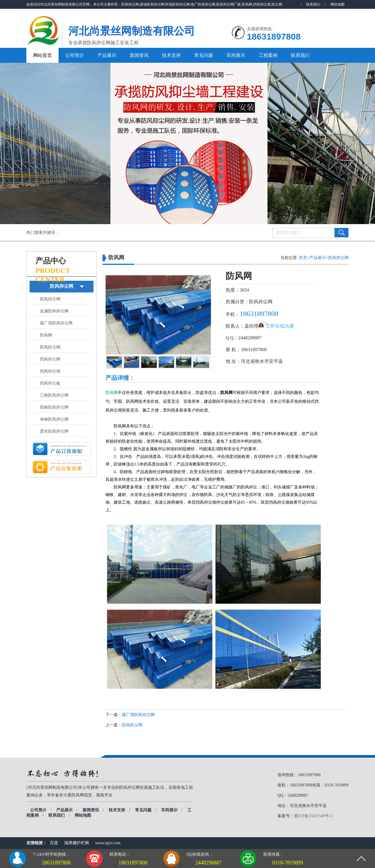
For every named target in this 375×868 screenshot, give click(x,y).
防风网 (46, 335)
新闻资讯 (139, 55)
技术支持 (171, 55)
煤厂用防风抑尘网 (56, 323)
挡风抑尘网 (50, 359)
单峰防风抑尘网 (54, 419)
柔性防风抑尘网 (54, 431)
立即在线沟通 (280, 326)
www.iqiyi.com (108, 843)
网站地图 (337, 4)
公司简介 (75, 55)
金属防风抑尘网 (54, 311)
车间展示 (236, 55)
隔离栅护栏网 (77, 843)
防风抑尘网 (62, 286)
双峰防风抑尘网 (54, 407)
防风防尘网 (50, 347)
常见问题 (204, 55)
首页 (303, 258)
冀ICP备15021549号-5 (313, 816)
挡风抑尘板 (50, 383)
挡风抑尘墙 (50, 371)
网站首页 (42, 55)
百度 (54, 843)
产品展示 (107, 55)
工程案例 (268, 55)
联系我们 (313, 4)
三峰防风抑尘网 (54, 395)
